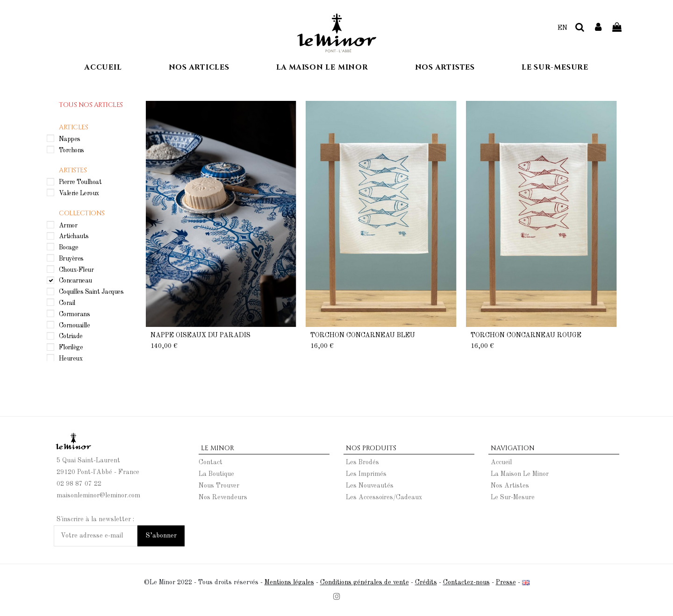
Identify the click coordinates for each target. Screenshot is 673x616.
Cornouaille (75, 325)
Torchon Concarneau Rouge (526, 335)
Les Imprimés (366, 474)
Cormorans (75, 314)
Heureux (71, 358)
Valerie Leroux (79, 193)
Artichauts (74, 236)
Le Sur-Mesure (513, 497)
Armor (68, 225)
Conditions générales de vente (365, 582)
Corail (67, 303)
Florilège (71, 347)
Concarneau (75, 281)
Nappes (70, 139)
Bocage (69, 248)
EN (562, 28)
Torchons (72, 150)
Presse (506, 582)
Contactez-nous (466, 582)
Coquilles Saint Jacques (91, 292)
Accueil (501, 462)
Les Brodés (362, 462)
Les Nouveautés (370, 486)
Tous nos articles (91, 105)
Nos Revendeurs (223, 497)
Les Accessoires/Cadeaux (384, 497)
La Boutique (216, 474)
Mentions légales (289, 582)
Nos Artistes (510, 486)
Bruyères (71, 258)
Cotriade (71, 336)
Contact (211, 462)
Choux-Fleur (76, 269)
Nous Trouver (219, 486)
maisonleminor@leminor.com (98, 496)
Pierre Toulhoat (80, 182)
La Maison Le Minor (520, 474)
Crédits (426, 582)
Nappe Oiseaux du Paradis (200, 335)
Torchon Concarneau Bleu (363, 335)
